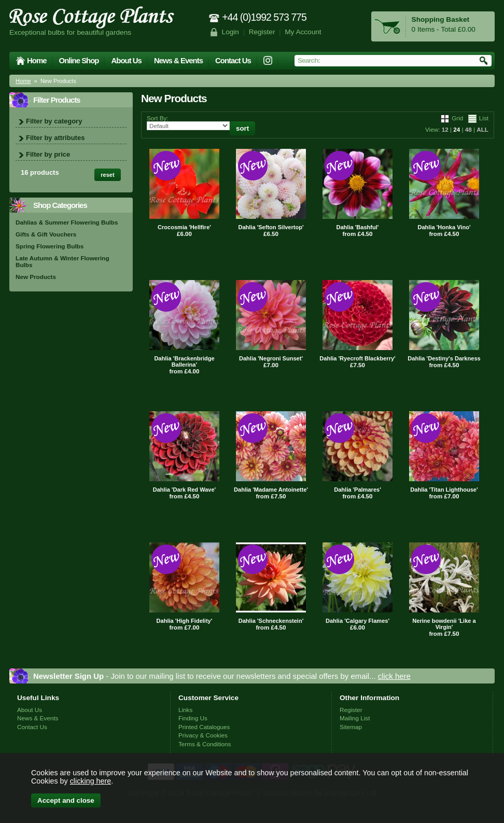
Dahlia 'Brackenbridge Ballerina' (184, 361)
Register (262, 32)
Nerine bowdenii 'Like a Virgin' (444, 624)
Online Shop (79, 60)
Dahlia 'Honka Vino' (444, 227)
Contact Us (233, 60)
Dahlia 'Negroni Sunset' (271, 358)
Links (185, 710)
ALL (482, 129)
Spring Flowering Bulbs (50, 246)
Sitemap (351, 727)
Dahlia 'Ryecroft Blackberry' (357, 358)
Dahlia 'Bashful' (358, 227)
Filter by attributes (55, 138)
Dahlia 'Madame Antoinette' (271, 490)
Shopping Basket (440, 19)
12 (445, 129)
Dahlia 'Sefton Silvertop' (271, 227)
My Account (303, 32)
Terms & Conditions (205, 744)
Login (230, 32)
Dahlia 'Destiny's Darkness (444, 358)
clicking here (90, 781)
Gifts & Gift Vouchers (46, 234)
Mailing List (355, 718)
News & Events (178, 60)
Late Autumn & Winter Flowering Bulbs (62, 261)
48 (468, 129)
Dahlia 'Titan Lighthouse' (444, 490)
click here (394, 676)
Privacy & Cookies (203, 735)
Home (37, 60)
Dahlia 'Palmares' (358, 490)
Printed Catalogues (204, 727)
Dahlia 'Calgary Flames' (358, 621)
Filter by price (48, 154)
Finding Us (193, 718)
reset (107, 175)
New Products (36, 277)
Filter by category (54, 121)
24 (457, 129)
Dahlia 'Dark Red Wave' (185, 490)
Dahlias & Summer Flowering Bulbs (67, 222)
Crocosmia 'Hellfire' (184, 227)
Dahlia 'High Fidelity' (185, 621)
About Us (126, 60)
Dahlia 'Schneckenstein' (271, 621)
